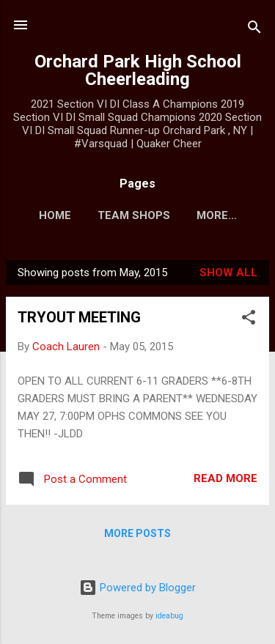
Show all (228, 273)
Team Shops (134, 215)
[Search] (254, 30)
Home (55, 215)
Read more (225, 478)
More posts (137, 533)
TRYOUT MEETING (79, 317)
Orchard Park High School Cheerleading (138, 70)
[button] (249, 320)
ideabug (169, 616)
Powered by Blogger (137, 588)
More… (217, 215)
